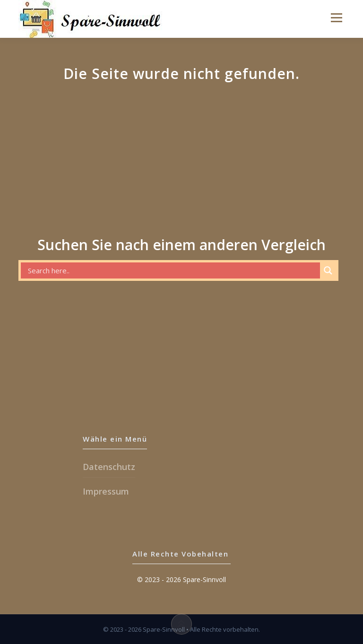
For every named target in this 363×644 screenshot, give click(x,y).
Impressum (106, 491)
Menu (327, 17)
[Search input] (173, 270)
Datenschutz (109, 467)
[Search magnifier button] (328, 270)
